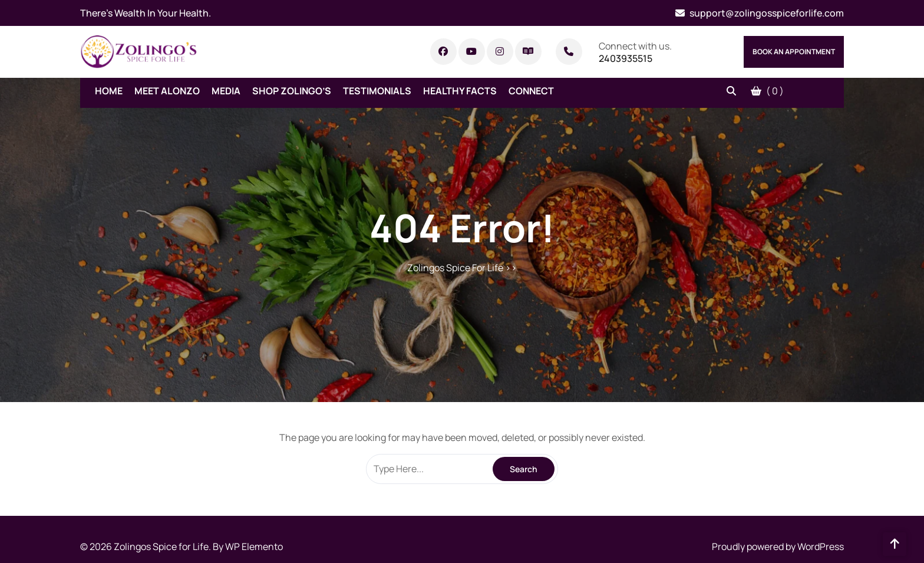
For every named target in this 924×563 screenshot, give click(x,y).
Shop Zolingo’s (292, 91)
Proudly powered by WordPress (778, 546)
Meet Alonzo (167, 91)
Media (226, 91)
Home (109, 91)
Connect (531, 91)
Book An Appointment (794, 52)
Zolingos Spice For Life (455, 268)
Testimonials (377, 91)
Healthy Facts (460, 91)
